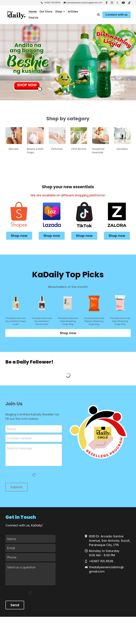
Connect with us (116, 15)
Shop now (19, 235)
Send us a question (21, 570)
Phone (12, 560)
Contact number (19, 441)
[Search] (98, 15)
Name (11, 432)
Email (11, 551)
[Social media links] (107, 3)
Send (15, 608)
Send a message (20, 451)
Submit (16, 490)
